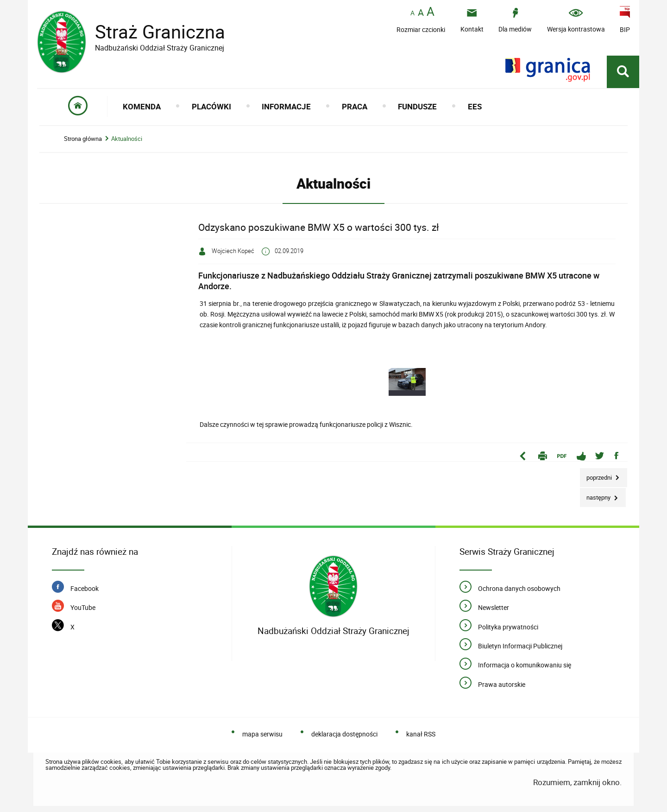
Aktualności (127, 139)
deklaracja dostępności (344, 734)
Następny (596, 495)
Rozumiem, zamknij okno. (577, 782)
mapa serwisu (262, 734)
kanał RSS (421, 734)
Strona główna (83, 139)
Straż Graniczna (153, 32)
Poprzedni (597, 475)
